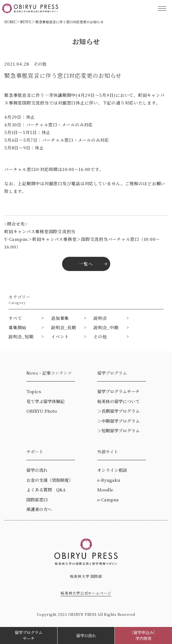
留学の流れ (86, 635)
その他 (100, 336)
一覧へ (86, 264)
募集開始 (17, 327)
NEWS (26, 22)
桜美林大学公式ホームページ (86, 593)
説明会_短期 (21, 336)
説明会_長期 (64, 327)
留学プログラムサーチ (29, 635)
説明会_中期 (106, 327)
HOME (10, 22)
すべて (15, 318)
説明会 (100, 318)
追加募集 (60, 318)
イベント (60, 336)
